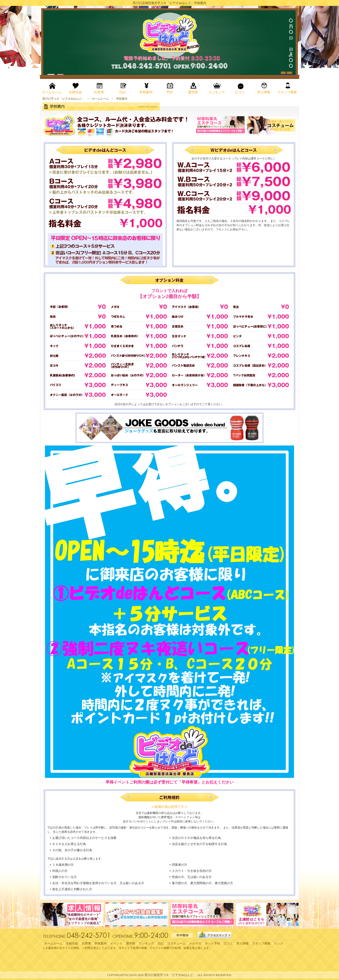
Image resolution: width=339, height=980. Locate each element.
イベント (116, 943)
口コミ (228, 943)
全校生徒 (72, 943)
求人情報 (242, 943)
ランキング (146, 943)
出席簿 (86, 943)
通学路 (131, 943)
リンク (279, 943)
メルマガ (195, 943)
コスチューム (176, 943)
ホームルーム (53, 943)
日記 (161, 943)
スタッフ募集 (261, 943)
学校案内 (101, 943)
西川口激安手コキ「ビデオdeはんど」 (170, 975)
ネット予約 (212, 943)
